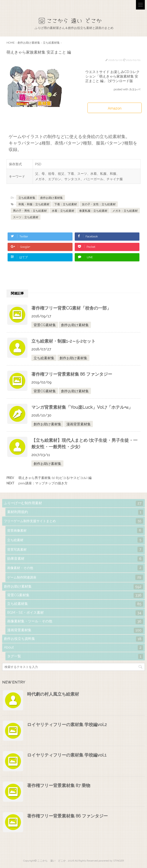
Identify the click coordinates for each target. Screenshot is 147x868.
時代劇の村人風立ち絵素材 (53, 694)
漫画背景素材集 (79, 424)
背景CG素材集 (45, 325)
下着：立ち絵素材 (66, 204)
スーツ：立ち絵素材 (26, 217)
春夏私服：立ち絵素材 (93, 211)
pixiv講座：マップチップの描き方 (43, 483)
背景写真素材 (75, 549)
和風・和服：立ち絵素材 (34, 204)
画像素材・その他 (75, 568)
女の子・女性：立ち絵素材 (99, 204)
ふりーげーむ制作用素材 (73, 503)
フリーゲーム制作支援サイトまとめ (73, 521)
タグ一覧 (75, 657)
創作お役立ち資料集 (73, 639)
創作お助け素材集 (52, 198)
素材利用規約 (75, 512)
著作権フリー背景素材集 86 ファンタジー (72, 374)
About (73, 648)
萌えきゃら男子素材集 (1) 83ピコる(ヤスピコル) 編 (55, 478)
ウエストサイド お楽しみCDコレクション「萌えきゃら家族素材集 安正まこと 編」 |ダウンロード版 (112, 76)
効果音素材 (75, 559)
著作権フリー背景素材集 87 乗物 (59, 785)
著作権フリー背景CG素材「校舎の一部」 (71, 308)
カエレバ (135, 89)
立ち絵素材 (75, 540)
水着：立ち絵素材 (63, 211)
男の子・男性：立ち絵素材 (30, 211)
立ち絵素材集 (27, 198)
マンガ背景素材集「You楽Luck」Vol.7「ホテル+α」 (82, 407)
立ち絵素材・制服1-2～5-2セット (63, 341)
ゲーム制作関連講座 (75, 577)
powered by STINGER (111, 861)
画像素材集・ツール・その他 (75, 622)
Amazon (115, 108)
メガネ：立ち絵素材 (125, 211)
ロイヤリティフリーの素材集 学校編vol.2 (67, 725)
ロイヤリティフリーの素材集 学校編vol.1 (67, 755)
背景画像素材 (75, 530)
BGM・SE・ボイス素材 (75, 613)
